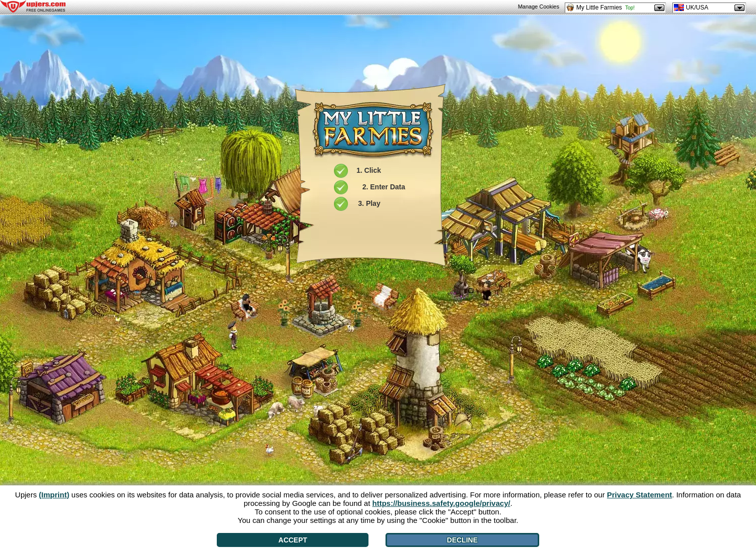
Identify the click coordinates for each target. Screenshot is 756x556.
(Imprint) (54, 495)
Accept (293, 540)
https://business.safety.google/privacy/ (442, 503)
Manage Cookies (538, 7)
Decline (462, 540)
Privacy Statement (639, 495)
